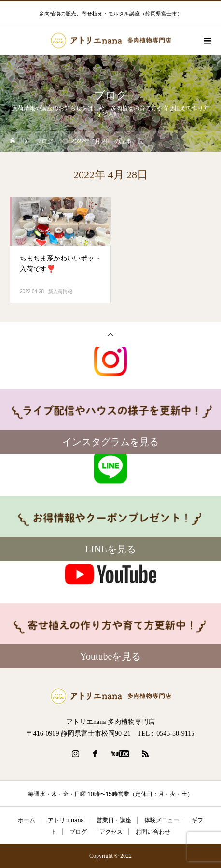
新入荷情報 (60, 292)
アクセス (111, 832)
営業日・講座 (114, 820)
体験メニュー (162, 820)
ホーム (27, 820)
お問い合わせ (153, 832)
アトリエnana (66, 820)
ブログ (78, 832)
